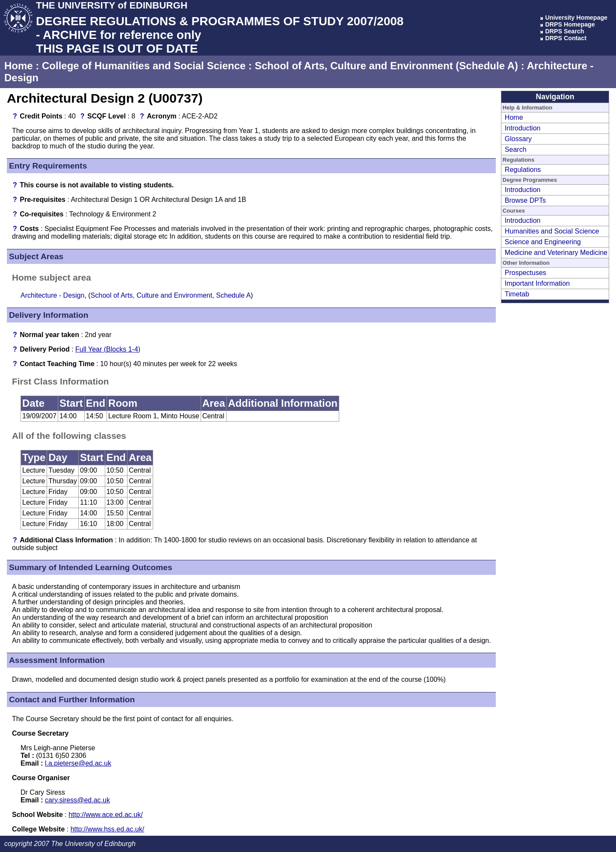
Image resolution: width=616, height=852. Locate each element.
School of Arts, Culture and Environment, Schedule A (171, 295)
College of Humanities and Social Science (144, 66)
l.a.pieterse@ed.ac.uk (78, 763)
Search (516, 149)
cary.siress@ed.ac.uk (77, 800)
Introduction (523, 128)
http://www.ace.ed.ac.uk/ (105, 815)
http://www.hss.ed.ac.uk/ (108, 829)
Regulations (523, 170)
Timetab (517, 294)
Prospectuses (526, 273)
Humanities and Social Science (552, 231)
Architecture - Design (52, 295)
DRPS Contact (566, 38)
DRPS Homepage (570, 24)
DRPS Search (564, 31)
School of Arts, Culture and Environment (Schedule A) (386, 66)
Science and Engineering (543, 242)
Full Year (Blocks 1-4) (108, 349)
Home (19, 66)
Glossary (518, 139)
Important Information (537, 283)
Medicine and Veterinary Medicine (556, 253)
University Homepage (576, 18)
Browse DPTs (525, 200)
